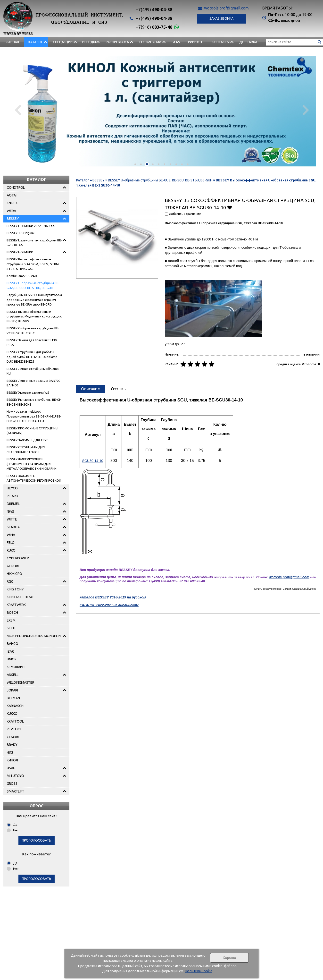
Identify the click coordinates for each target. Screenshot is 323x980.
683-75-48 (154, 27)
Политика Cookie (199, 971)
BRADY (12, 745)
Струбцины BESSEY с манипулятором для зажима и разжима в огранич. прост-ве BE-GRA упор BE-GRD (34, 300)
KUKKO (12, 714)
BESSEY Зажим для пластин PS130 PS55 (32, 342)
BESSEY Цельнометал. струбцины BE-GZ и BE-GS (34, 243)
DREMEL (13, 504)
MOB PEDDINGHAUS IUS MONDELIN (34, 636)
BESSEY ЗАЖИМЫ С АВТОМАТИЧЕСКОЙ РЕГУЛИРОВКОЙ (34, 478)
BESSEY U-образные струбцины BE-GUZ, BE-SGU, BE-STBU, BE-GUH (33, 285)
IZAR (10, 651)
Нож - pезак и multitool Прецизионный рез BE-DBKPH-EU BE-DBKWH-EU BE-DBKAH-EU (34, 416)
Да (15, 825)
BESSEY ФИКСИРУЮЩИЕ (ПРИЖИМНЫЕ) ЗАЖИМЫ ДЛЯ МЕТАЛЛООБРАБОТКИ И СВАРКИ (32, 464)
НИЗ (10, 752)
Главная (12, 42)
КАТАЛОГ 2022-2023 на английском (109, 605)
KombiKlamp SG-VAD (22, 276)
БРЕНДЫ (89, 42)
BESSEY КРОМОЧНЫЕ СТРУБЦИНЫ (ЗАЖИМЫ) (32, 431)
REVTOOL (14, 729)
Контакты (221, 42)
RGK (10, 581)
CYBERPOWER (18, 558)
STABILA (13, 527)
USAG (11, 768)
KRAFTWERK (16, 605)
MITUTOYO (15, 776)
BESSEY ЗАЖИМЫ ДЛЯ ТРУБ (28, 440)
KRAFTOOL (15, 721)
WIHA (11, 535)
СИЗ (174, 42)
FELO (11, 543)
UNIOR (12, 659)
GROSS (12, 784)
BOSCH (12, 613)
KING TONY (15, 589)
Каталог (36, 42)
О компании (150, 42)
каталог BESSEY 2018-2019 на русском (113, 597)
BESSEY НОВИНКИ (20, 252)
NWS (10, 511)
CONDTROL (16, 187)
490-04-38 (154, 9)
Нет (16, 830)
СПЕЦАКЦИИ (63, 42)
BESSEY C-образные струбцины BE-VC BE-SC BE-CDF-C (33, 331)
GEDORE (13, 566)
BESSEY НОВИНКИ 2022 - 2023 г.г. (31, 226)
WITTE (12, 519)
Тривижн (194, 42)
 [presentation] (19, 110)
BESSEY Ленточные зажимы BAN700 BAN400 (33, 383)
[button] (135, 164)
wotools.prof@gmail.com (226, 8)
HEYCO (12, 488)
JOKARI (12, 690)
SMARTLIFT (16, 791)
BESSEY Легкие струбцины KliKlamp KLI (33, 371)
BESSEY (13, 219)
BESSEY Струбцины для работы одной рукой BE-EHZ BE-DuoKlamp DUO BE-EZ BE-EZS (32, 357)
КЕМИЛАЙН (16, 667)
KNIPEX (12, 203)
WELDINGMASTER (21, 682)
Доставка (248, 42)
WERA (11, 211)
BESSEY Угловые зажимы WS (28, 392)
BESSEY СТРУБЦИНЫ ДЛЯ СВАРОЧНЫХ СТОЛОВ (26, 450)
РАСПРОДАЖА (117, 42)
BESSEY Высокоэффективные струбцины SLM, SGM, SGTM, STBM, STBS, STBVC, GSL (33, 264)
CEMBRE (13, 737)
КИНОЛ (12, 760)
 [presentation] (304, 110)
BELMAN (13, 698)
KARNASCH (15, 706)
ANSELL (13, 675)
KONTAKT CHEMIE (21, 597)
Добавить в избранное (229, 207)
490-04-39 (154, 18)
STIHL (11, 628)
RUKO (11, 550)
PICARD (12, 496)
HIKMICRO (14, 574)
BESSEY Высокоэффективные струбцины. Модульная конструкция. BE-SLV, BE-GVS (34, 316)
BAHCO (12, 644)
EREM (11, 620)
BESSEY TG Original (21, 233)
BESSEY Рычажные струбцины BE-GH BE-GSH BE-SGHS (34, 402)
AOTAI (12, 195)
